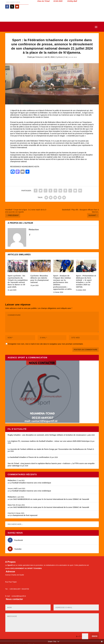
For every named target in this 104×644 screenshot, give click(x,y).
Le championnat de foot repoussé (24, 515)
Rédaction (39, 57)
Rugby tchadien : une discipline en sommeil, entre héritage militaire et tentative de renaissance (47, 435)
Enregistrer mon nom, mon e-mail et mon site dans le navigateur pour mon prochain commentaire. (46, 344)
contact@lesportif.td (19, 596)
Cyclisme (59, 57)
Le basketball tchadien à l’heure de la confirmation (28, 457)
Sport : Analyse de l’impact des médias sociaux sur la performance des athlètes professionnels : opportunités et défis (62, 282)
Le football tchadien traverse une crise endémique (30, 483)
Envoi (95, 636)
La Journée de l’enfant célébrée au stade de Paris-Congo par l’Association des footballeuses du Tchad (50, 449)
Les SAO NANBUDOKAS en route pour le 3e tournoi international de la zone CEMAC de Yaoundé (49, 499)
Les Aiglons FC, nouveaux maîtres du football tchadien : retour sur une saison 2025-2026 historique (49, 441)
